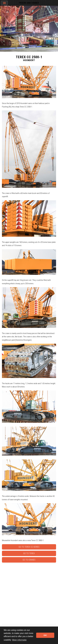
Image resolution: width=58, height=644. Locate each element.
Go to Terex (29, 553)
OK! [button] (45, 635)
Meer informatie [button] (19, 640)
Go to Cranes (29, 560)
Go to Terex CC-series (29, 547)
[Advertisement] (29, 594)
